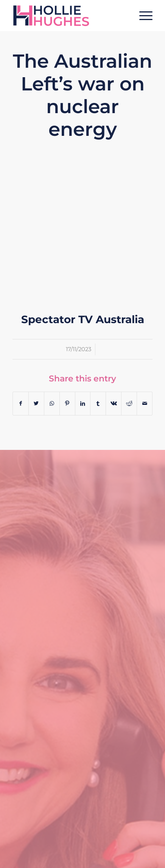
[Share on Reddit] (129, 404)
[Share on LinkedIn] (83, 404)
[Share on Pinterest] (67, 404)
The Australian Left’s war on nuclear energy (82, 95)
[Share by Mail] (145, 404)
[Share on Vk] (114, 404)
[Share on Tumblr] (98, 404)
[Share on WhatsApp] (52, 404)
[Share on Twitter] (36, 404)
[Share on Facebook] (21, 404)
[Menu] (142, 16)
